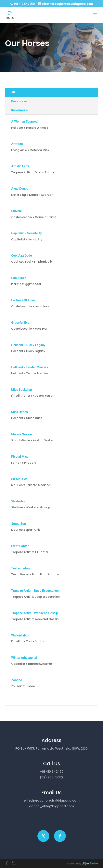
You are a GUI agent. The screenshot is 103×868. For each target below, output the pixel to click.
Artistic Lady (20, 166)
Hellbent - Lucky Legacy (28, 345)
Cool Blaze (19, 278)
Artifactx (17, 144)
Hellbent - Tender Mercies (30, 367)
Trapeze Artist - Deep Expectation (35, 591)
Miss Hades (19, 412)
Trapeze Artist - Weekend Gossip (35, 613)
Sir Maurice (19, 479)
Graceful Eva (20, 323)
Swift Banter (20, 546)
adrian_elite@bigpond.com (51, 806)
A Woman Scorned (24, 122)
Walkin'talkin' (20, 635)
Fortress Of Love (23, 300)
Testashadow (21, 568)
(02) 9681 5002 (51, 777)
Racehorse (19, 101)
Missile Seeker (22, 434)
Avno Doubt (19, 189)
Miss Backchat (22, 390)
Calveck (17, 211)
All (13, 92)
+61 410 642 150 (24, 4)
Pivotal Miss (20, 457)
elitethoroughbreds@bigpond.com (52, 800)
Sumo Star (19, 524)
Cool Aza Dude (22, 256)
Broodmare (19, 110)
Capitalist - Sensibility (26, 233)
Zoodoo (17, 680)
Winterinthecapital (24, 658)
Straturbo (18, 501)
